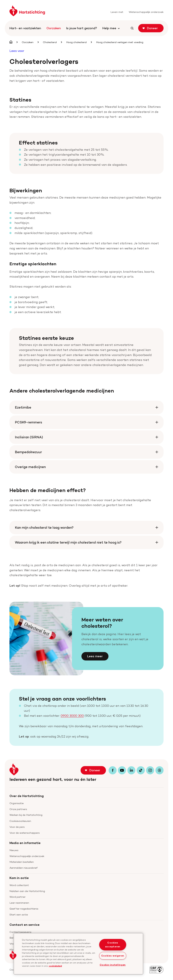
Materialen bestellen (22, 862)
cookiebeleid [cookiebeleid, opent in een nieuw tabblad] (55, 966)
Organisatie (17, 803)
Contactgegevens (20, 932)
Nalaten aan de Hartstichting (27, 891)
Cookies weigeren (113, 956)
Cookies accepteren (113, 945)
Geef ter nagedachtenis (24, 909)
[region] (78, 954)
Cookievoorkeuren (20, 821)
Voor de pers (17, 827)
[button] (13, 955)
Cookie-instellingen (113, 965)
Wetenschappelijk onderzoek (27, 856)
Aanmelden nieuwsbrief (23, 868)
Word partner (17, 897)
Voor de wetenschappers (25, 833)
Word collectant (19, 885)
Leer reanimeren (19, 903)
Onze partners (18, 809)
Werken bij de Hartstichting (26, 815)
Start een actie (19, 915)
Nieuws (14, 850)
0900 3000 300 (72, 716)
